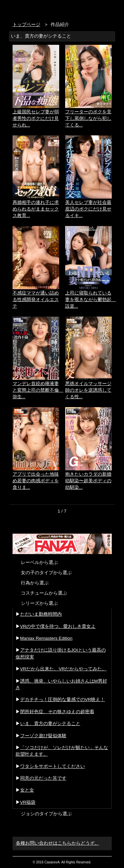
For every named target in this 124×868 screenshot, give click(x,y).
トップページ (26, 25)
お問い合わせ (108, 9)
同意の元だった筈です (43, 778)
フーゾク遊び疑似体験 (43, 736)
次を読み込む (62, 522)
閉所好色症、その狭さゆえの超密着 (57, 712)
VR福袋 (28, 802)
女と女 (27, 790)
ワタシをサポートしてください (53, 766)
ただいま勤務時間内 (41, 614)
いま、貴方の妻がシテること (50, 724)
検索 (96, 9)
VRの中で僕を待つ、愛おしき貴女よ (58, 626)
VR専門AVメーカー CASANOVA (41, 9)
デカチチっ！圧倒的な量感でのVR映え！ (63, 700)
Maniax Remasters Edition (46, 638)
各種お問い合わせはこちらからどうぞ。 (58, 843)
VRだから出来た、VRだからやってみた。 (63, 669)
